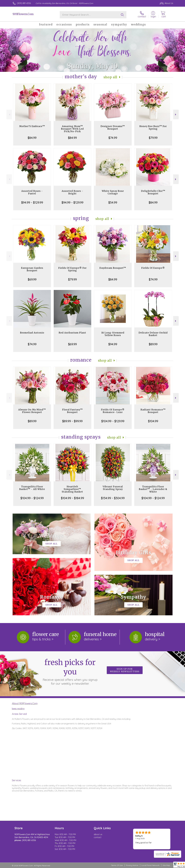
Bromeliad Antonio (32, 333)
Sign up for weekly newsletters (125, 670)
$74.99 (113, 138)
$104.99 (153, 421)
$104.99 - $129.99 (113, 421)
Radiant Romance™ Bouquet (153, 411)
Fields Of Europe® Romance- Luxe (113, 411)
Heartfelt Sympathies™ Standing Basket (72, 489)
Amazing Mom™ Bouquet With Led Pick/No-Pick (72, 129)
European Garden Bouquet (32, 269)
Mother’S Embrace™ (32, 126)
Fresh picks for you (70, 672)
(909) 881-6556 (24, 3)
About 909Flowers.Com (25, 703)
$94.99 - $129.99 (32, 202)
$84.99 (32, 138)
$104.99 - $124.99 (32, 498)
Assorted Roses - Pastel (32, 192)
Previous (9, 115)
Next (176, 115)
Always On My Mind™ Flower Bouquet (32, 411)
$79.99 (153, 138)
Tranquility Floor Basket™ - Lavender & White (153, 489)
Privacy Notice (132, 865)
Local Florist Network (150, 865)
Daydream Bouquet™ (113, 268)
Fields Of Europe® (153, 268)
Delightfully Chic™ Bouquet (153, 192)
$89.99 (153, 344)
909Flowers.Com (23, 14)
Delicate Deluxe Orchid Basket (153, 334)
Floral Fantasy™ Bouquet (72, 411)
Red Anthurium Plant (72, 333)
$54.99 (113, 202)
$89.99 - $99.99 (72, 421)
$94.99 (113, 344)
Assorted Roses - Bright (72, 192)
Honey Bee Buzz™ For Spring (153, 127)
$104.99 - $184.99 (72, 498)
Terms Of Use (117, 865)
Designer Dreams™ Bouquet (113, 127)
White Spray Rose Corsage (113, 192)
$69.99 (32, 279)
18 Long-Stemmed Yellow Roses (113, 334)
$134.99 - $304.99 (113, 498)
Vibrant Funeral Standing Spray (113, 488)
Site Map (166, 865)
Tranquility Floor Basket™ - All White (32, 488)
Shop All (110, 77)
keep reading (18, 709)
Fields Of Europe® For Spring (72, 269)
